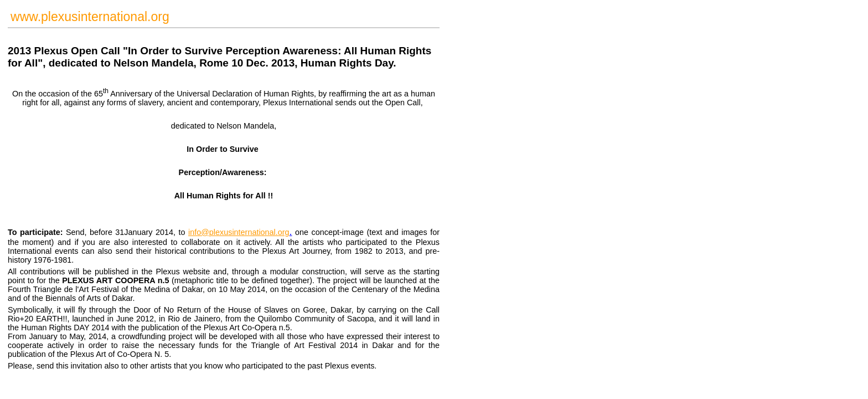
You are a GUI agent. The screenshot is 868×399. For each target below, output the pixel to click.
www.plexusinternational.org (90, 17)
